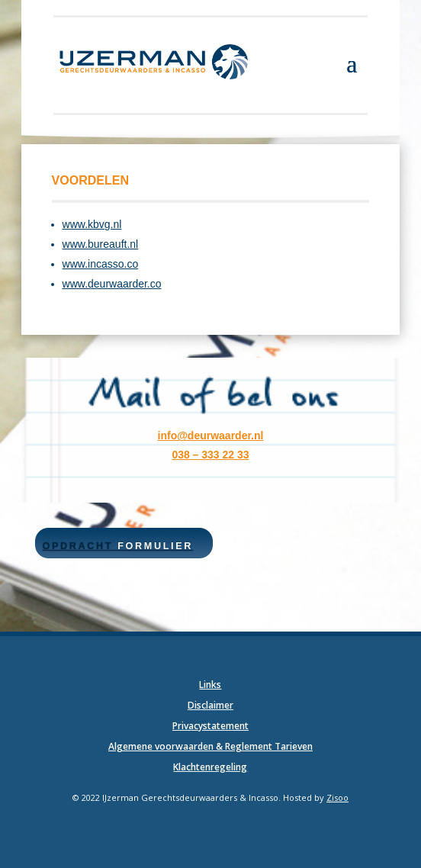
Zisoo (337, 797)
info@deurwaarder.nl (211, 436)
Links (210, 685)
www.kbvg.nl (92, 224)
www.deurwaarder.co (112, 284)
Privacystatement (210, 726)
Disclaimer (210, 705)
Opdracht (118, 546)
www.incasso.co (101, 264)
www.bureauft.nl (101, 244)
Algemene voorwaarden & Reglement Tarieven (210, 746)
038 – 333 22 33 (210, 455)
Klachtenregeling (210, 767)
